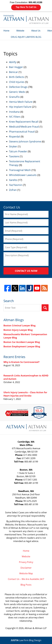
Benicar (13, 72)
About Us (36, 31)
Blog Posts (26, 585)
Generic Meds (17, 92)
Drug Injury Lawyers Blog (26, 19)
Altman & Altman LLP (36, 628)
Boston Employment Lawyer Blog (22, 346)
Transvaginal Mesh (20, 170)
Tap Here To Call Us (26, 7)
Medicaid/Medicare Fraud (24, 127)
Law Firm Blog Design (26, 640)
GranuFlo (14, 97)
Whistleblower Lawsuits (23, 175)
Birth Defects (17, 77)
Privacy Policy (26, 562)
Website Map (26, 573)
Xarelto (13, 180)
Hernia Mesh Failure (21, 102)
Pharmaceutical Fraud (22, 132)
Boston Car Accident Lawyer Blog (22, 342)
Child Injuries (17, 82)
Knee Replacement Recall (24, 122)
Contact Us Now (26, 271)
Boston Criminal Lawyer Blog (19, 326)
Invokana (14, 112)
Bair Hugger (16, 67)
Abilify (13, 62)
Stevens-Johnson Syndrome (25, 141)
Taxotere (14, 156)
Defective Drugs (18, 87)
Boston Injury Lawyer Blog (18, 330)
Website (20, 31)
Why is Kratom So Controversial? (21, 362)
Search (45, 308)
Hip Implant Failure (20, 107)
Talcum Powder (18, 151)
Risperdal (14, 136)
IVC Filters (15, 117)
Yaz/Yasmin (16, 185)
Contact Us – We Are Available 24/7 (26, 579)
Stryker (13, 146)
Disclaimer (26, 568)
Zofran (13, 190)
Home (6, 31)
